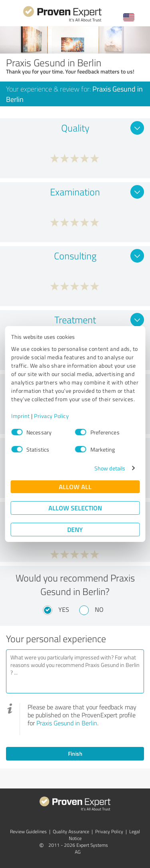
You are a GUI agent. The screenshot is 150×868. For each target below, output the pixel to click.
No (99, 609)
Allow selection (75, 508)
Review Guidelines (28, 831)
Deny (75, 529)
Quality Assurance (71, 831)
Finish (75, 754)
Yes (64, 609)
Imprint (21, 416)
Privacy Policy (51, 416)
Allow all (75, 487)
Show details (110, 468)
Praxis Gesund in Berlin (67, 723)
